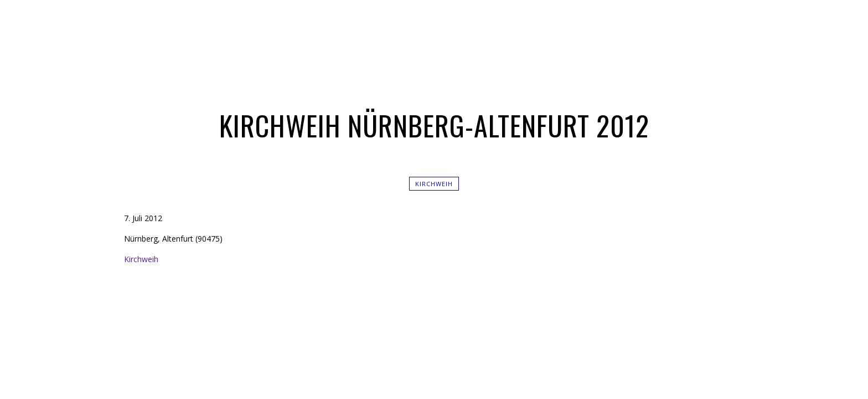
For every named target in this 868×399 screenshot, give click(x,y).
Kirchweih (434, 184)
